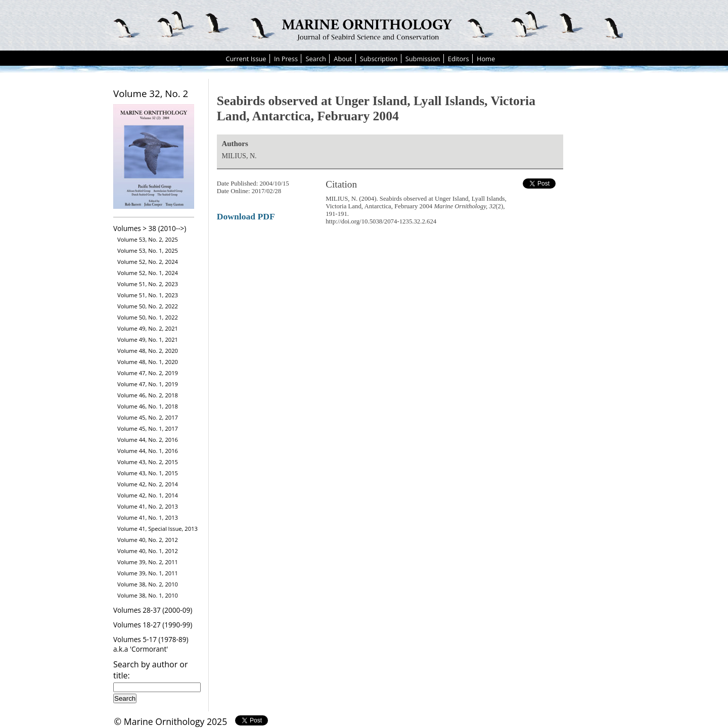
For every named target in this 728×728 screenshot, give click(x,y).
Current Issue (246, 59)
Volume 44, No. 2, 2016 (148, 440)
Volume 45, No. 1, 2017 (148, 428)
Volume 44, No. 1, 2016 (148, 451)
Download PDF (246, 216)
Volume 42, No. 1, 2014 (148, 495)
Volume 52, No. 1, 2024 (148, 273)
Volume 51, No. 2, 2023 (148, 284)
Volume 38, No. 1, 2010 (148, 595)
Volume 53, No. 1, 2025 (148, 251)
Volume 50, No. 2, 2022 (148, 306)
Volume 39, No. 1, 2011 (148, 573)
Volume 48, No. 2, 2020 (148, 351)
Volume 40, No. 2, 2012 (148, 540)
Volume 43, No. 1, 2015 (148, 473)
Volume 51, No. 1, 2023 (148, 295)
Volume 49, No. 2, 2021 (148, 328)
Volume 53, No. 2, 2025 (148, 239)
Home (486, 59)
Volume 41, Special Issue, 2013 (157, 529)
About (343, 59)
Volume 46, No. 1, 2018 (148, 406)
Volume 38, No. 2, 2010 (148, 584)
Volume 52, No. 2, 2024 (148, 262)
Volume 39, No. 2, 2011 (148, 562)
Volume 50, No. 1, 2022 (148, 317)
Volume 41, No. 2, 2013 (148, 506)
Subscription (379, 59)
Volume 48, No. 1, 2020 (148, 362)
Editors (459, 59)
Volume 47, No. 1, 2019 (148, 384)
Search (316, 59)
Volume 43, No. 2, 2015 (148, 462)
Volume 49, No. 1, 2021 (148, 339)
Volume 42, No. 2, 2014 (148, 484)
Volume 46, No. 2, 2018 (148, 395)
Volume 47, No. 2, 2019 (148, 373)
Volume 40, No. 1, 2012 (148, 551)
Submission (423, 59)
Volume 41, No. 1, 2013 (148, 517)
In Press (286, 59)
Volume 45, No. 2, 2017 (148, 417)
